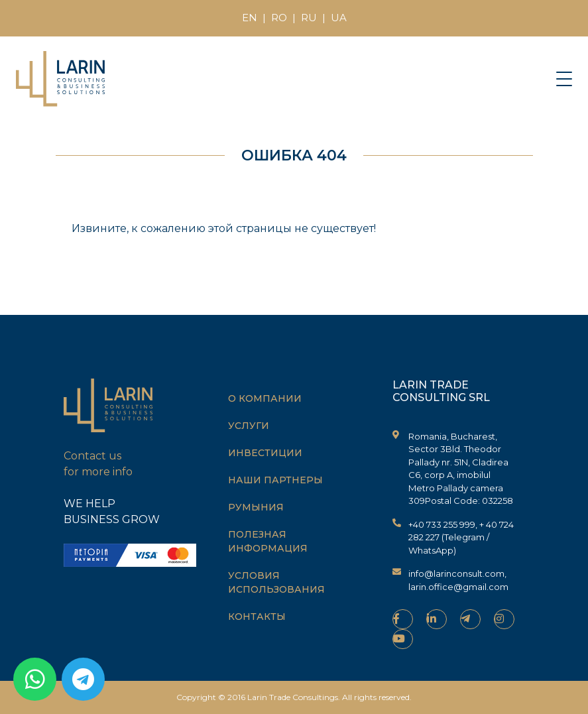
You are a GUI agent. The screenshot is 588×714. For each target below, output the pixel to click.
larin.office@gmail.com (458, 587)
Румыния (256, 507)
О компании (265, 398)
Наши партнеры (275, 480)
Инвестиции (265, 453)
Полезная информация (268, 541)
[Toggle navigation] (564, 78)
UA (339, 18)
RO (279, 18)
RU (309, 18)
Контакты (257, 617)
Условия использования (276, 582)
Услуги (249, 426)
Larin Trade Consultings (293, 697)
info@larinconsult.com (456, 573)
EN (250, 18)
